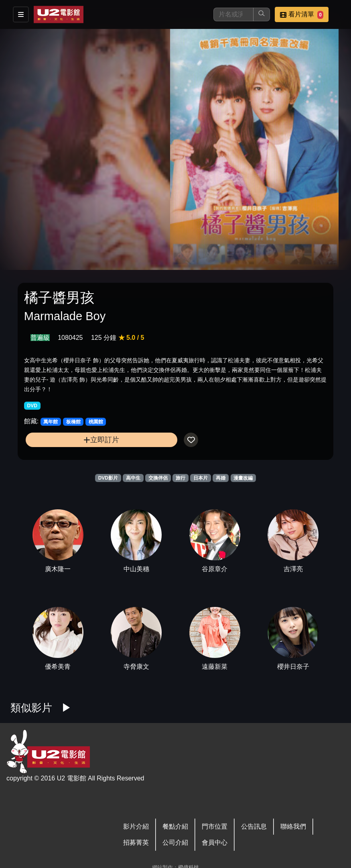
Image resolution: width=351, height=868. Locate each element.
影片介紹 (136, 826)
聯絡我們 (293, 826)
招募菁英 (136, 842)
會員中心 (215, 842)
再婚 (221, 478)
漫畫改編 (243, 478)
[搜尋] (233, 14)
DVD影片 (108, 478)
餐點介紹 (175, 826)
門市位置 (215, 826)
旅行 (181, 478)
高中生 (133, 478)
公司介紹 (175, 842)
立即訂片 (101, 440)
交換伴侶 (158, 478)
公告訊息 (254, 826)
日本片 (201, 478)
